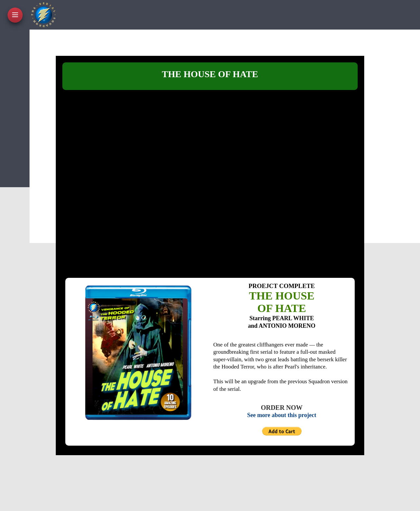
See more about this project (282, 415)
